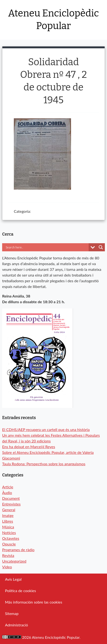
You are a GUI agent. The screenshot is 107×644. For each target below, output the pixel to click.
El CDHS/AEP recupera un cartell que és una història (46, 429)
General (9, 510)
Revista (8, 555)
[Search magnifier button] (101, 247)
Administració (16, 625)
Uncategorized (14, 561)
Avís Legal (13, 579)
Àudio (7, 493)
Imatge (8, 515)
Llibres (8, 521)
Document (11, 498)
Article (8, 487)
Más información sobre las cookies (34, 602)
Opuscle (9, 544)
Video (7, 567)
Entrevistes (11, 504)
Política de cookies (20, 591)
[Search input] (47, 247)
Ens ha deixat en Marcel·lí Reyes (29, 447)
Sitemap (12, 613)
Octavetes (11, 538)
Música (8, 527)
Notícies (9, 533)
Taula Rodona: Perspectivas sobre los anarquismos (44, 464)
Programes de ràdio (18, 550)
